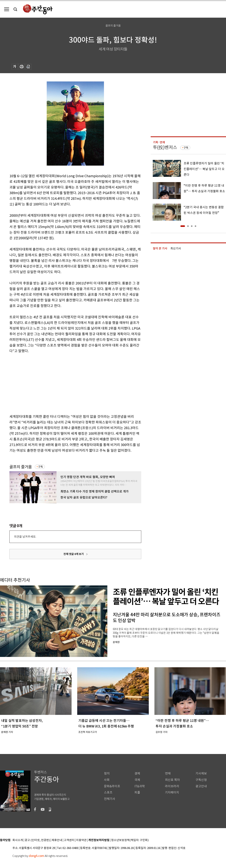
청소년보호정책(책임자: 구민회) (130, 840)
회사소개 (18, 840)
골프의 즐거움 (21, 467)
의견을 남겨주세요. (25, 537)
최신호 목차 (172, 780)
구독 (40, 467)
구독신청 (201, 780)
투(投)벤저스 (165, 147)
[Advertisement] (66, 383)
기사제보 (201, 773)
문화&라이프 (112, 786)
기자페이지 (172, 792)
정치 (107, 773)
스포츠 (108, 792)
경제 (137, 773)
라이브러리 (172, 786)
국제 (137, 780)
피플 (137, 792)
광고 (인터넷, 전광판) (37, 840)
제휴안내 (57, 840)
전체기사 (110, 799)
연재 (168, 773)
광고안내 (201, 786)
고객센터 (69, 840)
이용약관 (81, 840)
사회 (107, 780)
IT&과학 (140, 786)
